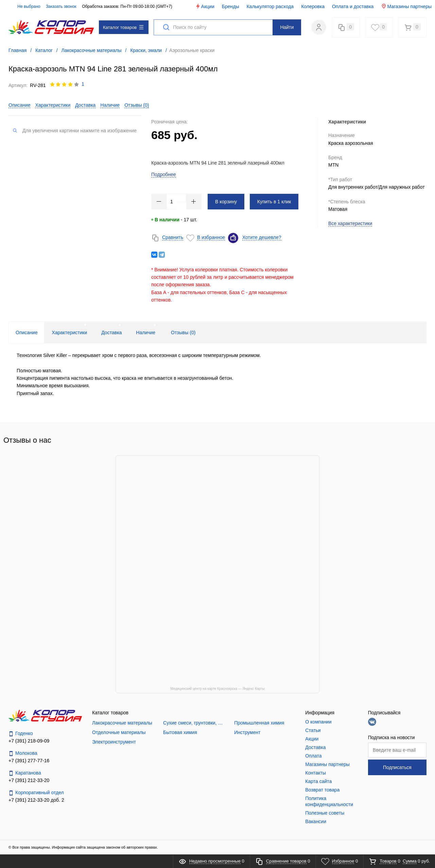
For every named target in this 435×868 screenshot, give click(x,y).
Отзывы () (137, 105)
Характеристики (53, 105)
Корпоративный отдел (36, 793)
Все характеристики (350, 223)
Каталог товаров (123, 27)
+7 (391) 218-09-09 (29, 741)
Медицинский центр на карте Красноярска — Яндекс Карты (218, 689)
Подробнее (164, 174)
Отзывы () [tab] (183, 333)
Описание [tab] (27, 333)
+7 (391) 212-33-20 (29, 780)
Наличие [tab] (146, 333)
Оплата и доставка (353, 6)
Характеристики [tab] (69, 333)
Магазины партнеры (406, 6)
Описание (19, 105)
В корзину (226, 202)
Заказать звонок (61, 6)
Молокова (23, 753)
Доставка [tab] (111, 333)
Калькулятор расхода (270, 6)
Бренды (231, 6)
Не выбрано (25, 6)
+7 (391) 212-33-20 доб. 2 (36, 800)
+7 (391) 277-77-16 (29, 761)
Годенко (21, 734)
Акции (205, 6)
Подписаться (397, 767)
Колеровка (313, 6)
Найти (287, 27)
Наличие (110, 105)
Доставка (85, 105)
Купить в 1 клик (274, 202)
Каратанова (25, 773)
